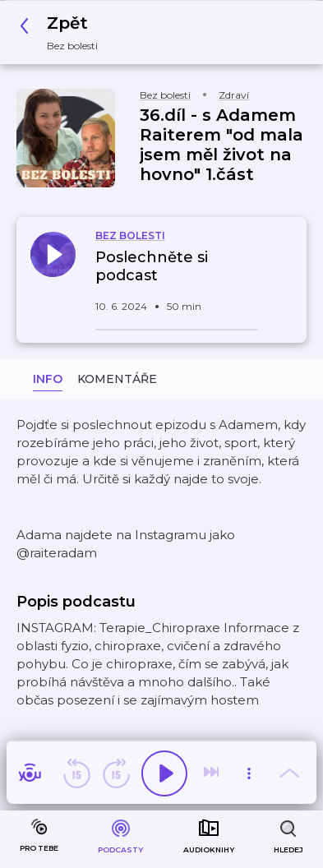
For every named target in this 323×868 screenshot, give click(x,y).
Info (48, 379)
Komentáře (117, 379)
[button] (63, 32)
